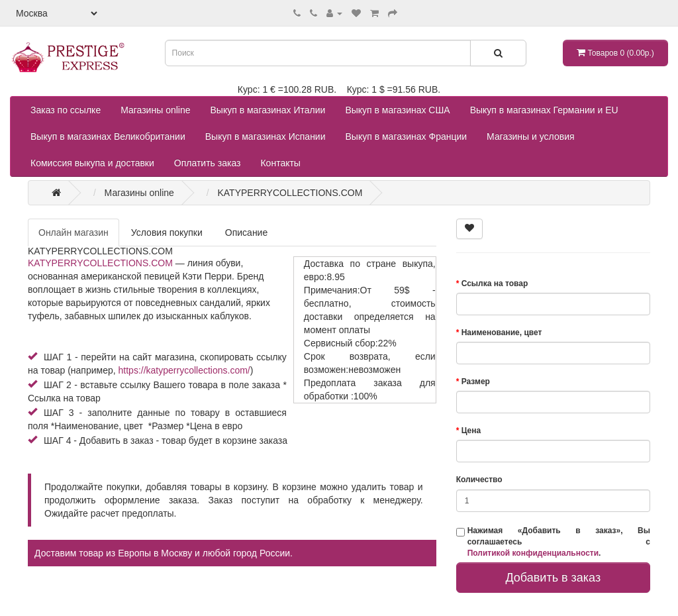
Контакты (280, 163)
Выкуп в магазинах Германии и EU (544, 110)
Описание (246, 232)
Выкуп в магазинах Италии (268, 110)
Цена (471, 431)
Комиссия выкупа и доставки (92, 163)
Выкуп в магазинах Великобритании (108, 136)
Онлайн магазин (73, 232)
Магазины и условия (530, 136)
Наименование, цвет (502, 333)
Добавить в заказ (553, 578)
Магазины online (155, 110)
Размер (476, 382)
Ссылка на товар (495, 283)
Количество (479, 480)
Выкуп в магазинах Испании (266, 136)
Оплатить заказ (208, 163)
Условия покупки (167, 232)
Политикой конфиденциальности (533, 553)
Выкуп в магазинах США (397, 110)
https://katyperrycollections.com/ (184, 370)
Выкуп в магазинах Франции (407, 136)
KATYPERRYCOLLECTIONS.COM (100, 263)
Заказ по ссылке (66, 110)
